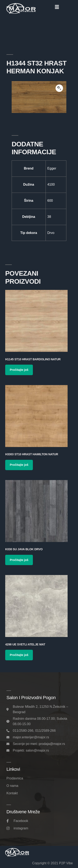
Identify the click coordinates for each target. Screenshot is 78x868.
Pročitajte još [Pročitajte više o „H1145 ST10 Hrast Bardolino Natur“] (19, 370)
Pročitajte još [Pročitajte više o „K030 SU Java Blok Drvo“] (19, 560)
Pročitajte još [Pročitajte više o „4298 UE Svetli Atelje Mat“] (19, 655)
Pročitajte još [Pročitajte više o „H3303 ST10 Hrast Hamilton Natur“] (19, 465)
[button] (57, 7)
